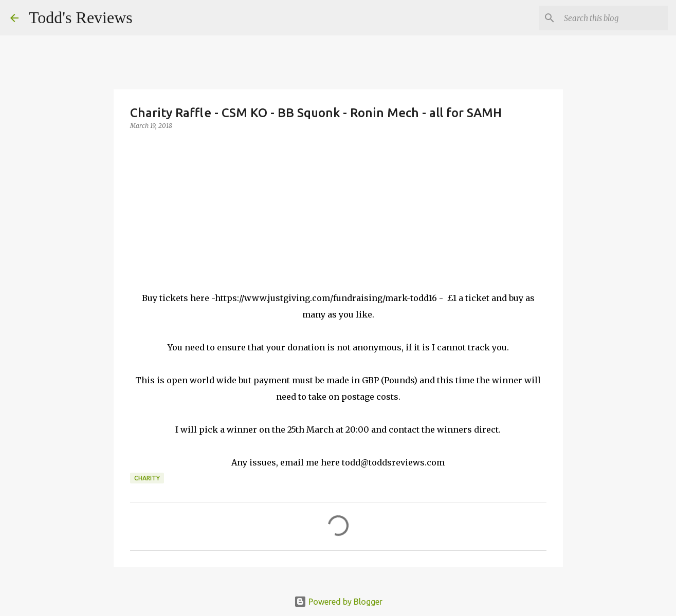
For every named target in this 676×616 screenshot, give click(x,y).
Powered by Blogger (338, 602)
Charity (147, 478)
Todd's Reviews (81, 17)
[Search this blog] (614, 18)
